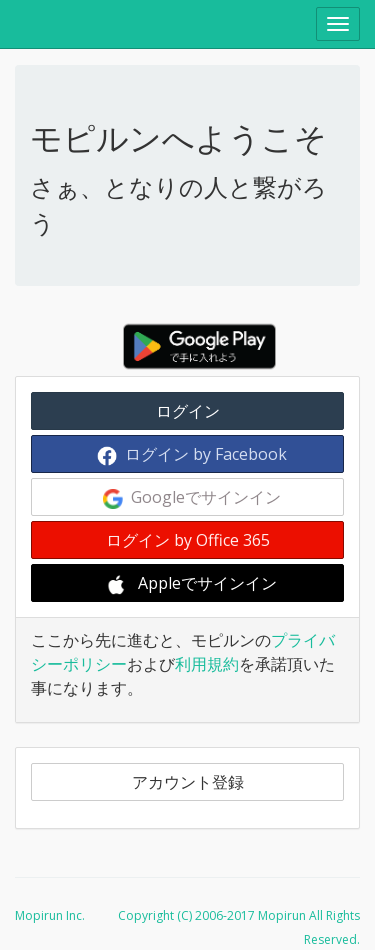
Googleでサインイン (192, 497)
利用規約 (207, 664)
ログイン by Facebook (192, 454)
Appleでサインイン (191, 583)
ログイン (188, 411)
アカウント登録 (188, 782)
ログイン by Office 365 (188, 540)
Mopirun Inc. (50, 915)
